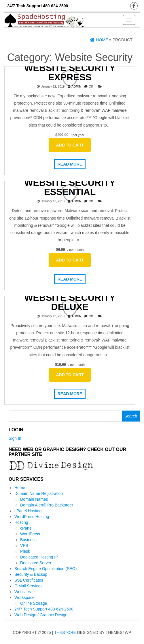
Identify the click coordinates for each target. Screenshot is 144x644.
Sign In (15, 438)
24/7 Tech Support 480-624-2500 (44, 609)
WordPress (30, 534)
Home (20, 488)
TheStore (65, 632)
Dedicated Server (36, 563)
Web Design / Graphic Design (41, 615)
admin (76, 86)
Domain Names (34, 499)
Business (28, 540)
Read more (70, 164)
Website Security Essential (70, 187)
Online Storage (34, 603)
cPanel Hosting (28, 511)
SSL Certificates (29, 580)
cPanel (26, 528)
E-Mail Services (28, 586)
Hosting (21, 522)
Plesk (25, 551)
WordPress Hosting (32, 517)
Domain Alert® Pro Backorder (47, 505)
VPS (24, 545)
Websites (23, 592)
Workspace (24, 597)
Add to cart (70, 145)
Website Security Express (70, 72)
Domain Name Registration (39, 493)
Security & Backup (31, 574)
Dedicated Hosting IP (39, 557)
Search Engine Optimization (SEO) (46, 569)
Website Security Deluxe (70, 302)
